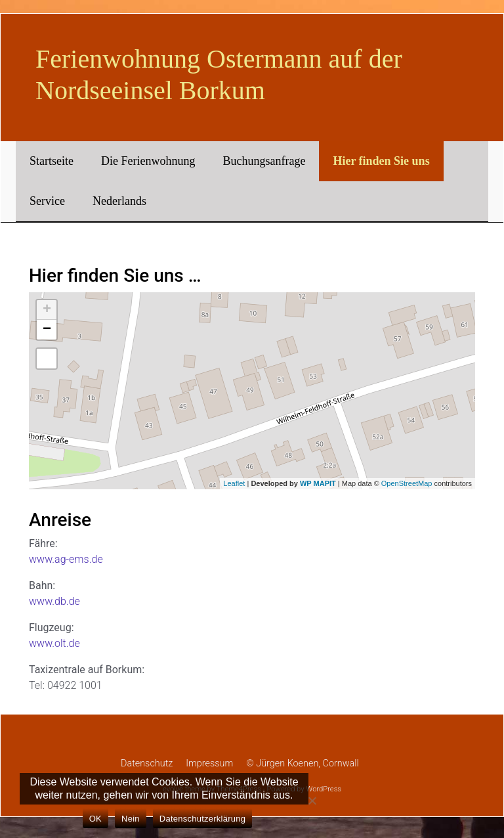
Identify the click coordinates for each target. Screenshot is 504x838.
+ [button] (47, 310)
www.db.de (54, 601)
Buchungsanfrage (264, 161)
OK (95, 819)
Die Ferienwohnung (148, 161)
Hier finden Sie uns (381, 161)
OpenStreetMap (407, 483)
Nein (131, 819)
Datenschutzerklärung (202, 819)
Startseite (52, 161)
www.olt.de (54, 643)
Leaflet (234, 483)
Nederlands (119, 201)
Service (47, 201)
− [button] (47, 330)
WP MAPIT (318, 483)
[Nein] (312, 801)
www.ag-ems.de (66, 559)
